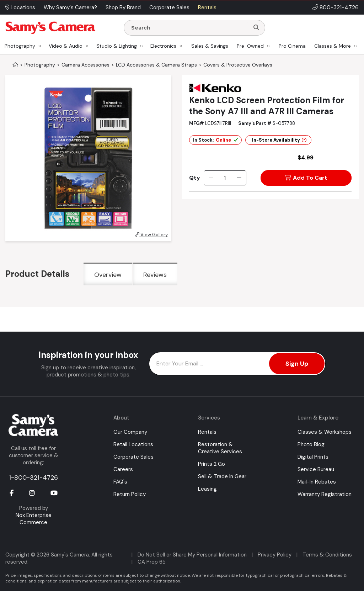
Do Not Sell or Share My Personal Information (192, 555)
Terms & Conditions (327, 555)
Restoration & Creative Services (220, 448)
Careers (123, 469)
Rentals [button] (207, 7)
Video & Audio (66, 46)
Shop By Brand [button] (123, 7)
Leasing (207, 489)
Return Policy (130, 494)
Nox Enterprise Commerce (34, 519)
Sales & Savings (210, 46)
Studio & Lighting (117, 46)
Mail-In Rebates (317, 482)
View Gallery (151, 235)
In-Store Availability (279, 140)
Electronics (163, 46)
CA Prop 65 (152, 562)
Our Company (130, 432)
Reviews (155, 275)
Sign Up (297, 364)
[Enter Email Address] (237, 364)
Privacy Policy (275, 555)
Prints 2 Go (212, 464)
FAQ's (120, 482)
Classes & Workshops (325, 432)
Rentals (207, 432)
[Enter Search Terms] (189, 28)
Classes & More (333, 46)
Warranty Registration (325, 494)
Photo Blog (311, 444)
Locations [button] (20, 7)
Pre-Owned (250, 46)
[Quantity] (225, 178)
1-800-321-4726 (33, 477)
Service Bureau (316, 469)
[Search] (256, 28)
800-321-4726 (339, 7)
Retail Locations (133, 444)
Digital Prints (313, 457)
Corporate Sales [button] (169, 7)
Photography (20, 46)
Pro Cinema (292, 46)
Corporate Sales (133, 457)
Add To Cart (306, 178)
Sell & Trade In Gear (222, 476)
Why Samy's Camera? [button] (70, 7)
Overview (108, 275)
